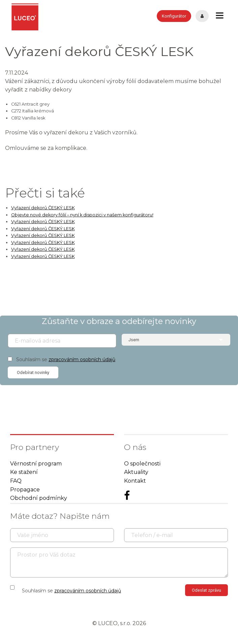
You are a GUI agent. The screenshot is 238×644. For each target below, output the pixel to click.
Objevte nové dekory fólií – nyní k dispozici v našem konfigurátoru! (82, 215)
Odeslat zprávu (206, 590)
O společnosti (142, 464)
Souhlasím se (66, 359)
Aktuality (136, 472)
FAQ (16, 481)
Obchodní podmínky (39, 498)
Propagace (25, 490)
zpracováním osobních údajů (82, 359)
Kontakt (135, 481)
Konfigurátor (174, 16)
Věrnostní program (36, 464)
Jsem (134, 340)
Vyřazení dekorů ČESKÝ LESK (43, 208)
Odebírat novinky (33, 372)
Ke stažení (24, 472)
